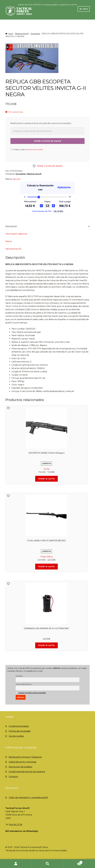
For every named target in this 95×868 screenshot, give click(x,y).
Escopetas (35, 34)
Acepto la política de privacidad (32, 693)
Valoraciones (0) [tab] (13, 249)
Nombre (19, 676)
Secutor (17, 179)
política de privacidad (35, 149)
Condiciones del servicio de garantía (27, 772)
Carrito (73, 862)
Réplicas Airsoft (22, 34)
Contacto (13, 777)
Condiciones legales (19, 726)
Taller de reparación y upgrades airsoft (28, 797)
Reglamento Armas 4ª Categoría (25, 757)
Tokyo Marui (46, 557)
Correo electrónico (24, 684)
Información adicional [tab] (16, 234)
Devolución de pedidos (20, 767)
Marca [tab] (8, 241)
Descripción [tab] (11, 226)
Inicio (11, 34)
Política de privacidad (20, 731)
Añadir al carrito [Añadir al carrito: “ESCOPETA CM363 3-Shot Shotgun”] (47, 479)
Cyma (46, 469)
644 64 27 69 (16, 825)
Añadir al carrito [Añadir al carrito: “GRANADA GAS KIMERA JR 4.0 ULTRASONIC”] (47, 645)
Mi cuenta (16, 864)
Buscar (47, 864)
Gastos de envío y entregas (22, 762)
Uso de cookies (16, 736)
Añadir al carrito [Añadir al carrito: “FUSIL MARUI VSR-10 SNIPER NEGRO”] (47, 567)
